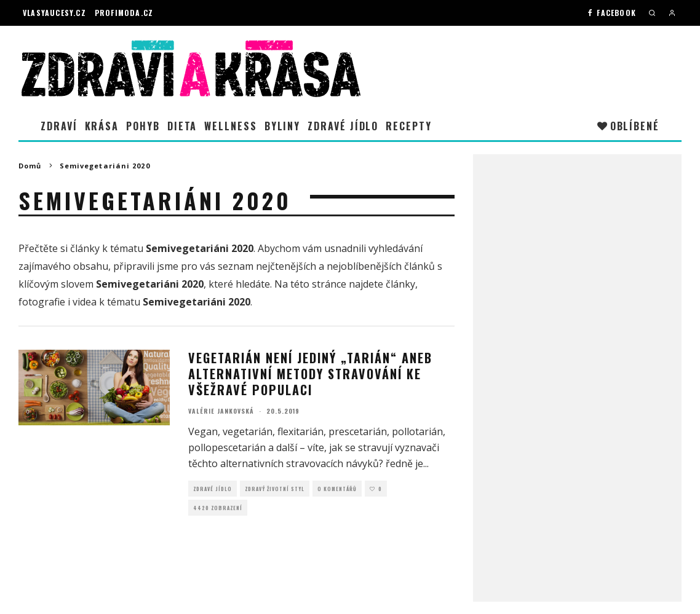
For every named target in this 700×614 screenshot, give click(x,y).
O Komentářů (337, 489)
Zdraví (59, 126)
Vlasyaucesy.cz (54, 13)
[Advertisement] (578, 351)
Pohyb (143, 126)
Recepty (408, 126)
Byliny (283, 126)
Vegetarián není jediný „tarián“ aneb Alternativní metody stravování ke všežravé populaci (310, 374)
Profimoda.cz (124, 13)
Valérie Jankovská (221, 411)
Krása (102, 126)
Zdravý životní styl (275, 489)
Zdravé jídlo (343, 126)
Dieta (182, 126)
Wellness (230, 126)
